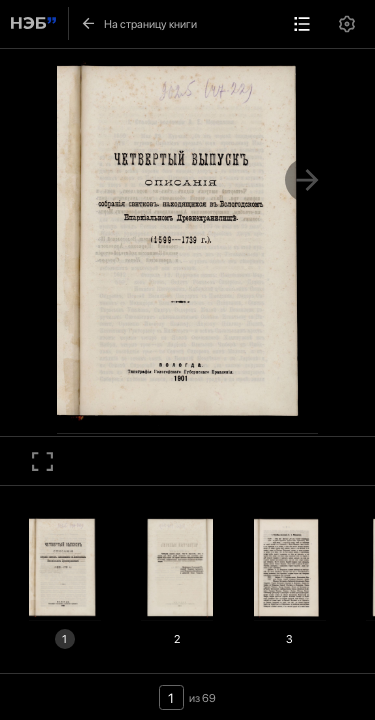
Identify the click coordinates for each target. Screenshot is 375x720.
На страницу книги (138, 23)
